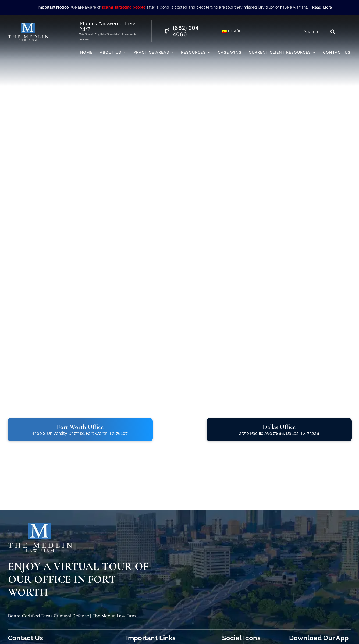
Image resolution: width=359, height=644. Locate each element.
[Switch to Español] (230, 31)
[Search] (333, 31)
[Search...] (314, 31)
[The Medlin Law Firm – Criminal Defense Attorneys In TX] (28, 25)
